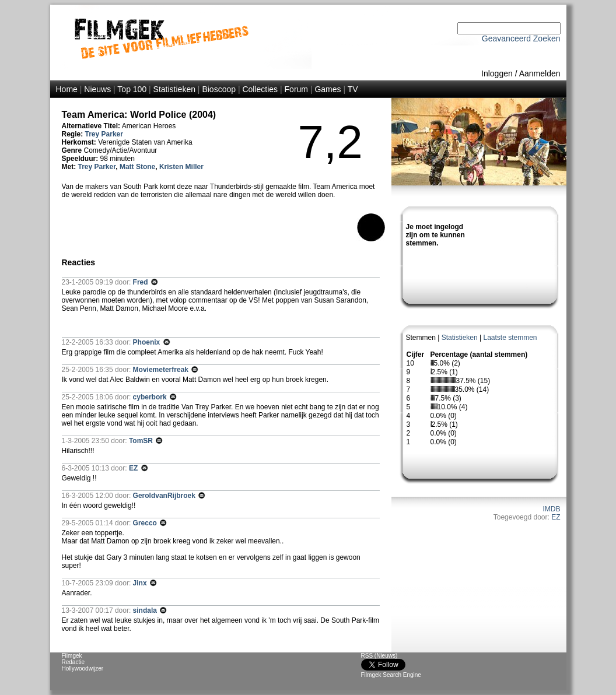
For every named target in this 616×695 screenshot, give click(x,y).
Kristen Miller (181, 167)
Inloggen (497, 73)
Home (67, 89)
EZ (556, 517)
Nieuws (97, 89)
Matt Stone (137, 167)
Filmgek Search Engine (391, 675)
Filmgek (72, 656)
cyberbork (151, 397)
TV (353, 89)
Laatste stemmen (510, 338)
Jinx (141, 583)
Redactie (73, 662)
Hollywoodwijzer (83, 668)
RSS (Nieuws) (379, 656)
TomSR (142, 441)
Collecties (260, 89)
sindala (146, 610)
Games (328, 89)
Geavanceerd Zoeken (521, 38)
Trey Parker (104, 134)
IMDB (552, 509)
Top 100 (132, 89)
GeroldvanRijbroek (165, 496)
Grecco (146, 523)
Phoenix (148, 342)
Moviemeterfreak (162, 370)
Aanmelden (540, 73)
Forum (296, 89)
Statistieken (174, 89)
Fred (141, 282)
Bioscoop (219, 89)
